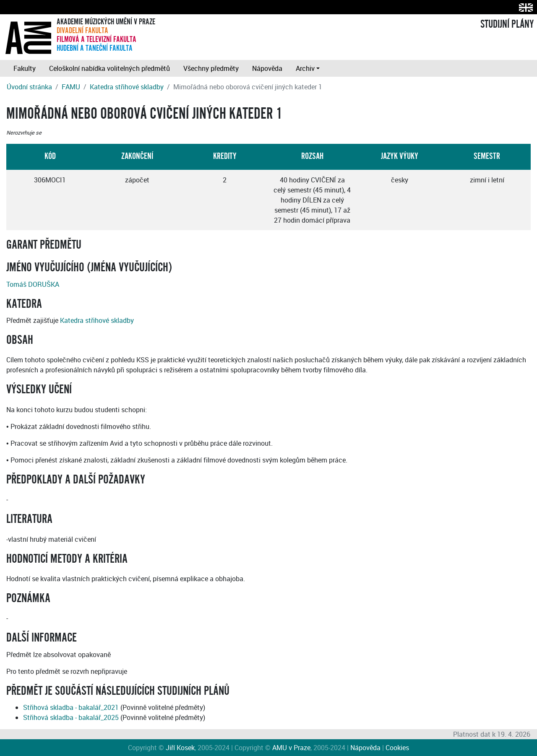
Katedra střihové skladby (127, 87)
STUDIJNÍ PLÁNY (507, 24)
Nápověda (267, 68)
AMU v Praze (291, 748)
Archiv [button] (305, 68)
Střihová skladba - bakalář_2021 (71, 707)
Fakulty (25, 68)
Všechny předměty (211, 68)
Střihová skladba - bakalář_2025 (71, 717)
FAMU (71, 87)
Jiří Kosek (180, 748)
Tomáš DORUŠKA (33, 284)
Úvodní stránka (29, 87)
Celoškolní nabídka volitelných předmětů (109, 68)
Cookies (397, 748)
